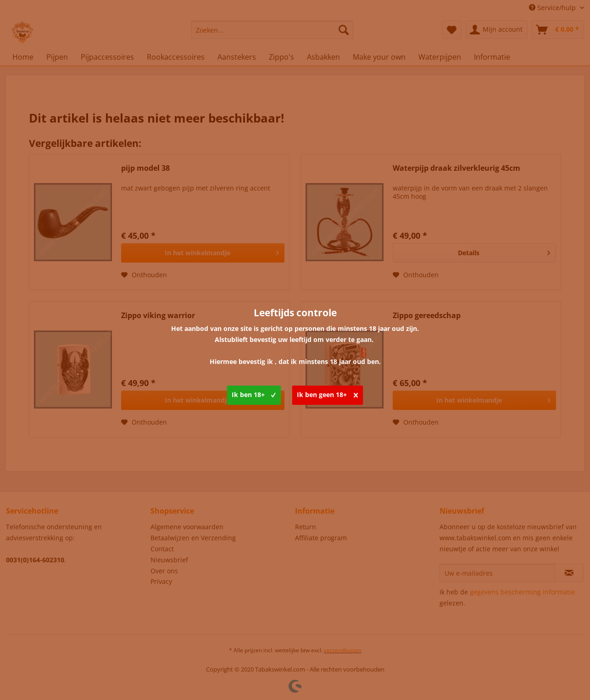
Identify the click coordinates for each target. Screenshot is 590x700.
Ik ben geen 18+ (327, 393)
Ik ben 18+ (254, 393)
